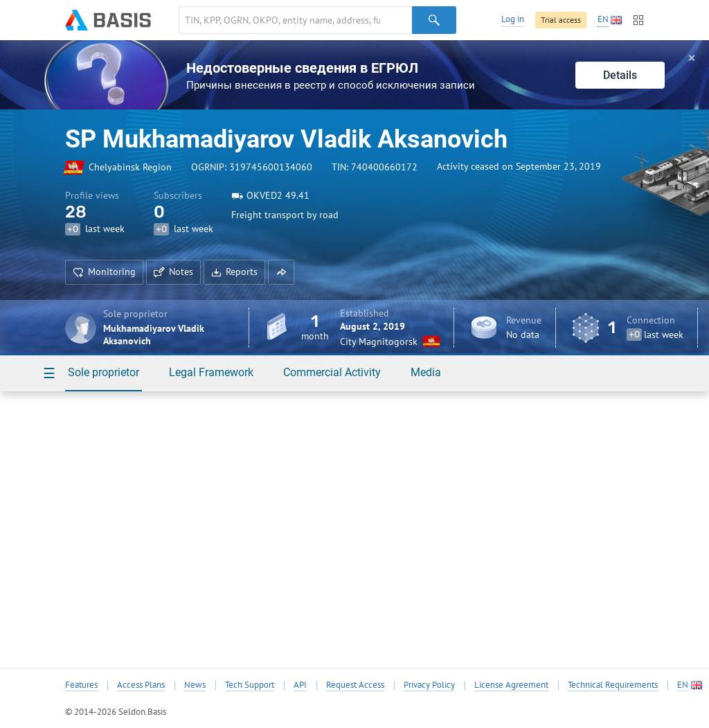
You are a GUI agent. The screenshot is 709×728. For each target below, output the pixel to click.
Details (620, 75)
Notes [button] (173, 272)
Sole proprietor (104, 372)
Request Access (355, 685)
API (300, 685)
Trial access (561, 20)
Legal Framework (211, 372)
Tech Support (250, 685)
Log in (513, 19)
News (195, 685)
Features (81, 685)
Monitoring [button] (104, 272)
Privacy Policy (429, 685)
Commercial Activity (332, 372)
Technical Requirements (613, 685)
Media (426, 372)
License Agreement (511, 685)
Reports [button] (234, 272)
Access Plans (141, 685)
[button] (281, 272)
